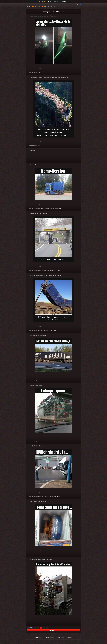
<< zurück (30, 628)
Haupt (39, 2)
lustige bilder (56, 208)
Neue (50, 2)
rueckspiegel (55, 623)
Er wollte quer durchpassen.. (40, 213)
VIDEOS (44, 6)
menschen (40, 270)
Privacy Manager (57, 641)
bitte (66, 380)
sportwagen (49, 554)
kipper (45, 330)
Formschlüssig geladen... (39, 501)
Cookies (48, 641)
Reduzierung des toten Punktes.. (41, 559)
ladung (53, 554)
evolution (59, 380)
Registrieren (35, 4)
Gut (30, 68)
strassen (59, 496)
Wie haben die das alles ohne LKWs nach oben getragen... (49, 77)
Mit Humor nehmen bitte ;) (39, 335)
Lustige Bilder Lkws (51, 12)
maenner (52, 380)
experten (52, 441)
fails (46, 208)
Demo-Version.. (35, 165)
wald (51, 208)
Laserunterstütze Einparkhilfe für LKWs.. (44, 16)
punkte (50, 623)
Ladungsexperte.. (36, 385)
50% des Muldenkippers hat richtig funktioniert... (46, 275)
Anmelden (29, 4)
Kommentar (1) (32, 208)
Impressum (52, 641)
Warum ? (33, 151)
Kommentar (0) (32, 160)
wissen (47, 623)
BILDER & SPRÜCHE (36, 6)
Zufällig (55, 2)
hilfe (39, 72)
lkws (49, 208)
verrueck (43, 208)
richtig (55, 330)
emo (60, 208)
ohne (39, 146)
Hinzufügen (64, 2)
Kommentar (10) (32, 554)
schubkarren (59, 441)
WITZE (29, 6)
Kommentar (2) (32, 72)
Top (44, 2)
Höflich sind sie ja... (37, 446)
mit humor (69, 380)
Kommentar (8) (32, 146)
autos (39, 208)
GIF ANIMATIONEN (51, 6)
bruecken (52, 270)
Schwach (35, 68)
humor (63, 380)
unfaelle (59, 270)
